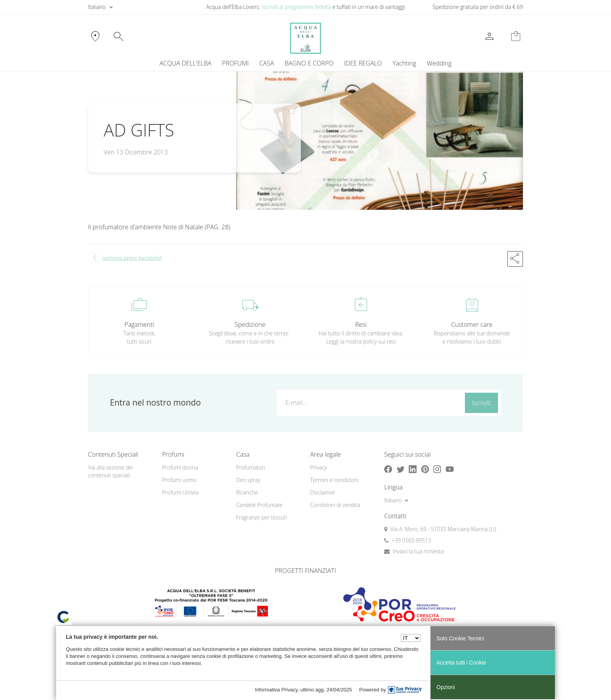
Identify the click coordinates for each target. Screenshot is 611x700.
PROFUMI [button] (235, 63)
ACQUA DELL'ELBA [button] (185, 63)
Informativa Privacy (276, 690)
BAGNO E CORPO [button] (309, 63)
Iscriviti (481, 403)
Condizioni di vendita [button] (335, 505)
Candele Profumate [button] (259, 505)
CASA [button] (267, 63)
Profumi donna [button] (180, 467)
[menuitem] (404, 63)
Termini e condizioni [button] (334, 480)
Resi (361, 324)
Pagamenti (139, 324)
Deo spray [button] (248, 480)
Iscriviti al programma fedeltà (296, 7)
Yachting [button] (404, 63)
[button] (515, 259)
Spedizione (250, 324)
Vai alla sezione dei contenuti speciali (110, 471)
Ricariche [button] (247, 492)
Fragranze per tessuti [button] (261, 517)
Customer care (472, 324)
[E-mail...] (369, 402)
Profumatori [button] (251, 467)
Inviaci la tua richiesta (418, 551)
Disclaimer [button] (323, 492)
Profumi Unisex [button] (180, 492)
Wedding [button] (439, 63)
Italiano (97, 7)
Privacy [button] (319, 467)
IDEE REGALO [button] (363, 63)
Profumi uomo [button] (179, 480)
